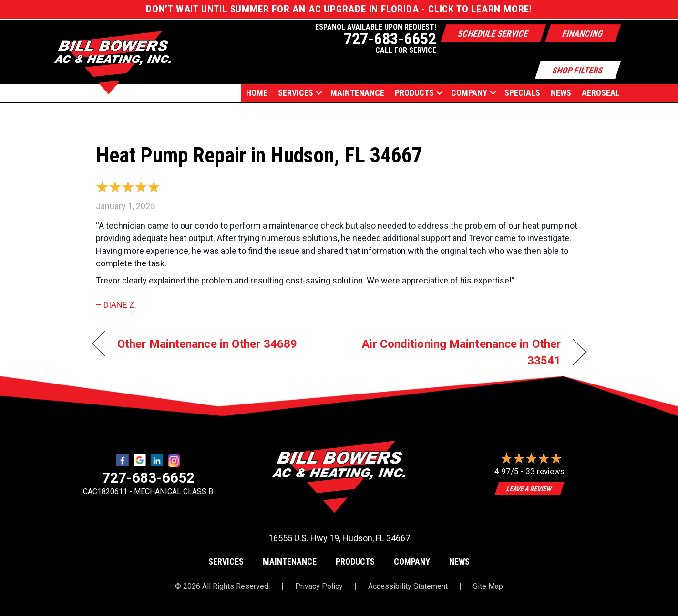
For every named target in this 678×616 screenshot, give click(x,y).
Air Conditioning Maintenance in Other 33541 (457, 352)
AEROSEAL (601, 93)
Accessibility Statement (408, 586)
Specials (522, 93)
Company (469, 93)
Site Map (488, 586)
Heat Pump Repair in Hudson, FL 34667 (259, 155)
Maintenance (357, 93)
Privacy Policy (319, 586)
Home (257, 93)
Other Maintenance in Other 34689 (207, 344)
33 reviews (545, 471)
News (561, 93)
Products (414, 93)
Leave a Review (530, 489)
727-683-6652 (148, 478)
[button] (319, 93)
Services (296, 93)
